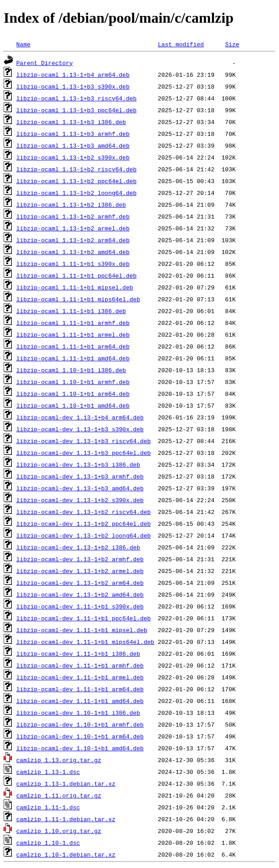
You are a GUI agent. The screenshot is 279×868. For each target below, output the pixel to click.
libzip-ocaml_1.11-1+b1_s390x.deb (73, 264)
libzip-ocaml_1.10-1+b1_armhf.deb (73, 382)
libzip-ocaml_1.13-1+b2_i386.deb (71, 205)
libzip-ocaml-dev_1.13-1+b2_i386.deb (78, 547)
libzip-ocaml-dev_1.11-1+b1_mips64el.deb (85, 642)
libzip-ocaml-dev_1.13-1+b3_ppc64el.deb (83, 453)
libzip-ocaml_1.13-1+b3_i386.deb (71, 122)
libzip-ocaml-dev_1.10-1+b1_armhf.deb (80, 724)
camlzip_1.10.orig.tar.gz (59, 831)
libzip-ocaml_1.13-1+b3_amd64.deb (73, 145)
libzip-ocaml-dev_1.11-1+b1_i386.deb (78, 653)
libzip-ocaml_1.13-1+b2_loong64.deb (76, 193)
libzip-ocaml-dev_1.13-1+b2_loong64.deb (83, 535)
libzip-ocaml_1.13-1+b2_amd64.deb (73, 252)
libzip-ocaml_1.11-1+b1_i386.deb (71, 311)
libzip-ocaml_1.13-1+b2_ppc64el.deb (76, 181)
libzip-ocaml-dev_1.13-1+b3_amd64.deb (80, 488)
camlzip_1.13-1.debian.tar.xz (66, 783)
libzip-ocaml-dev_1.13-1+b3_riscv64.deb (83, 441)
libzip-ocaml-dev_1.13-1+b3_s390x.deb (80, 429)
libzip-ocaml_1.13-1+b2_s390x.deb (73, 157)
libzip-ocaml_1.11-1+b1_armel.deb (73, 334)
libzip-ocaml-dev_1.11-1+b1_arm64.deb (80, 689)
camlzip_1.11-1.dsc (48, 807)
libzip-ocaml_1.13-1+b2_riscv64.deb (76, 169)
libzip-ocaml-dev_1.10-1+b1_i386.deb (78, 713)
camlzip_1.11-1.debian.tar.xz (66, 819)
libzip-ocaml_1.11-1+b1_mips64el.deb (78, 299)
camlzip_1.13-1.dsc (48, 772)
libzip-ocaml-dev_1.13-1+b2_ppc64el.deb (83, 524)
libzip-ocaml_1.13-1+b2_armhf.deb (73, 216)
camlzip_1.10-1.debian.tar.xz (66, 854)
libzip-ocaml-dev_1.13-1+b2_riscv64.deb (83, 512)
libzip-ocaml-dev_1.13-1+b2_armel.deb (80, 571)
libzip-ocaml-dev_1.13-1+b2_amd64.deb (80, 594)
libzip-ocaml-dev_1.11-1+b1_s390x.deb (80, 606)
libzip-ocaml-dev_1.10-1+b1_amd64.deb (80, 748)
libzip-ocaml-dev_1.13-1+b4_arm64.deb (80, 417)
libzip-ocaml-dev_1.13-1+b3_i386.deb (78, 464)
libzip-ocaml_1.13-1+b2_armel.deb (73, 228)
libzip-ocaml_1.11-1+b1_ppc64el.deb (76, 275)
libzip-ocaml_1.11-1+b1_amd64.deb (73, 358)
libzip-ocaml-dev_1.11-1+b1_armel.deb (80, 677)
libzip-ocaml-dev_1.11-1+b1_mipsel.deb (82, 630)
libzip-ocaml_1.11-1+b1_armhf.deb (73, 323)
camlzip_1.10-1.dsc (48, 843)
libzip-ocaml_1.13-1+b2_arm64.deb (73, 240)
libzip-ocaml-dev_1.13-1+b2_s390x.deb (80, 500)
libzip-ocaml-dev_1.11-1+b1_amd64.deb (80, 701)
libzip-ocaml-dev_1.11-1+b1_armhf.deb (80, 665)
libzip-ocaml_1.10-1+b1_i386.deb (71, 370)
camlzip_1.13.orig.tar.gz (59, 760)
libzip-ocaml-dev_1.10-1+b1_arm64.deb (80, 736)
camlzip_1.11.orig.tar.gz (59, 795)
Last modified (181, 44)
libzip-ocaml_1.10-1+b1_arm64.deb (73, 394)
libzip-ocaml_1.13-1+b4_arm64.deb (73, 75)
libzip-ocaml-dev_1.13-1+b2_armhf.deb (80, 559)
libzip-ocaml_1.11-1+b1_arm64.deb (73, 346)
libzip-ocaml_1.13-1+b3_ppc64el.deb (76, 110)
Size (232, 44)
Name (23, 44)
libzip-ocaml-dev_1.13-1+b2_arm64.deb (80, 583)
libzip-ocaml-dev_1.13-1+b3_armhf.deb (80, 476)
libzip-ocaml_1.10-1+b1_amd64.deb (73, 405)
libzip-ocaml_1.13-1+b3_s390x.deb (73, 86)
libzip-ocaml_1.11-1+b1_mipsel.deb (75, 287)
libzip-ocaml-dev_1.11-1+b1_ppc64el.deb (83, 618)
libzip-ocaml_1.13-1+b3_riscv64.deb (76, 98)
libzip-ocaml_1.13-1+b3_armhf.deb (73, 134)
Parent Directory (45, 63)
